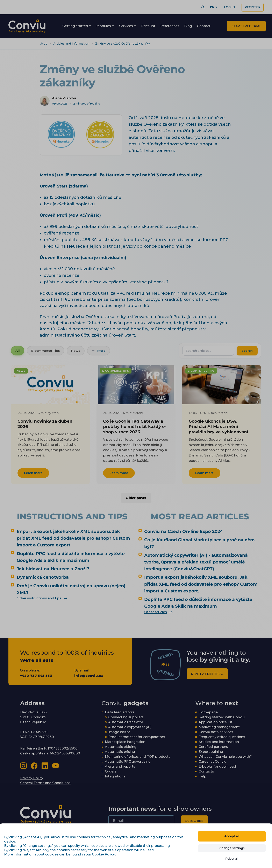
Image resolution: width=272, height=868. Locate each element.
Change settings (232, 848)
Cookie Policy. (104, 854)
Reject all (232, 859)
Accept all (232, 836)
